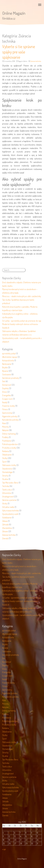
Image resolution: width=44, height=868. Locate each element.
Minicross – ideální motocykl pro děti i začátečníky (22, 296)
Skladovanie (7, 455)
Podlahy (5, 437)
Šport (4, 462)
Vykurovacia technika (10, 510)
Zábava (5, 521)
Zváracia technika (36, 61)
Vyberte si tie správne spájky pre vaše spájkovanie (19, 52)
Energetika (6, 395)
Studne (5, 479)
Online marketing (9, 434)
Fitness (5, 409)
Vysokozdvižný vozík (10, 514)
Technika (6, 486)
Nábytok (5, 430)
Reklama (6, 451)
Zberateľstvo (7, 528)
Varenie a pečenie (9, 500)
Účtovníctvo (7, 493)
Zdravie (5, 531)
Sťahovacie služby (9, 465)
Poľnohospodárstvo (10, 444)
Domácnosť (7, 385)
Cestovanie (7, 374)
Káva (4, 423)
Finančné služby (9, 406)
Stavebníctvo (7, 469)
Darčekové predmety (11, 378)
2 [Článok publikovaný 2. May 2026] (32, 829)
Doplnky (5, 388)
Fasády (5, 402)
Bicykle (5, 367)
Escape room (7, 399)
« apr (4, 849)
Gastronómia (7, 413)
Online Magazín (14, 13)
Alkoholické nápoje (10, 357)
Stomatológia (7, 472)
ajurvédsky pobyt (9, 353)
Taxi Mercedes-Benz (10, 483)
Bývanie (5, 371)
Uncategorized (8, 496)
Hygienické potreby (10, 416)
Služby (5, 458)
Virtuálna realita (8, 507)
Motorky (5, 427)
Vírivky (5, 503)
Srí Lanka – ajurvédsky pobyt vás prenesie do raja (22, 321)
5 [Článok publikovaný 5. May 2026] (9, 833)
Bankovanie (7, 364)
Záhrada (5, 524)
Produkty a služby (9, 448)
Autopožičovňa (8, 360)
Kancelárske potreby (10, 420)
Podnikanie (7, 441)
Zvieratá (5, 538)
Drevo (5, 392)
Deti (4, 381)
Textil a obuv (7, 490)
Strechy (5, 476)
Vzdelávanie (7, 517)
